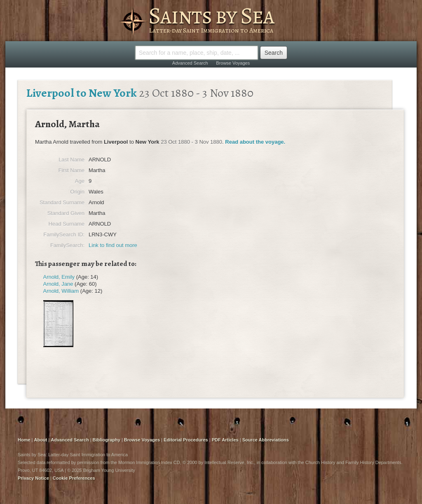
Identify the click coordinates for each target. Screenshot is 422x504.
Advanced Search (190, 63)
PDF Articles (225, 440)
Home (24, 440)
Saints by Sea (211, 16)
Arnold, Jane (58, 284)
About (41, 440)
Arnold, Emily (59, 277)
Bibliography (107, 440)
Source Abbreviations (266, 440)
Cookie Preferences (74, 478)
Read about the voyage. (255, 142)
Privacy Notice (33, 478)
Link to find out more (113, 245)
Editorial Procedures (186, 440)
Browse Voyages (233, 63)
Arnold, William (61, 291)
